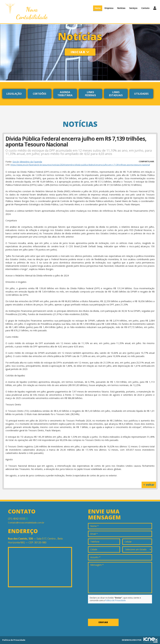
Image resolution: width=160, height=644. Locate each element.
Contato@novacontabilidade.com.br (26, 523)
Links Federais (90, 94)
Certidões (40, 94)
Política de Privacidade (115, 600)
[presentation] (112, 611)
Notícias (121, 8)
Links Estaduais (116, 94)
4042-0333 (18, 519)
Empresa (109, 8)
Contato (145, 8)
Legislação (14, 94)
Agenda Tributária (65, 94)
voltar (149, 485)
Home (98, 8)
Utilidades (141, 94)
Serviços (133, 8)
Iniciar (80, 52)
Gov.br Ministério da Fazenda (27, 162)
